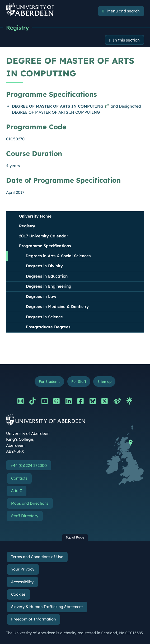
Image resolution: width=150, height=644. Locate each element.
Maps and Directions (30, 503)
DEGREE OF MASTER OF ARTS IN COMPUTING (58, 106)
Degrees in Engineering (49, 286)
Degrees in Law (41, 296)
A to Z (17, 491)
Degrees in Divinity (44, 266)
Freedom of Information (33, 619)
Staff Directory (25, 516)
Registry (18, 27)
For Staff (79, 381)
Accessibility (22, 582)
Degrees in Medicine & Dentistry (57, 307)
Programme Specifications (45, 246)
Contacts (19, 478)
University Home (35, 216)
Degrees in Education (47, 276)
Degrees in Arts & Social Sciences (58, 256)
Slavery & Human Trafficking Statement (47, 607)
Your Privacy (23, 569)
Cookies (18, 594)
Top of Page (75, 537)
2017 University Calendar (44, 236)
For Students (50, 381)
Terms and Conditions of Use (37, 557)
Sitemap (104, 381)
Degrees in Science (44, 317)
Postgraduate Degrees (48, 327)
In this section (126, 40)
